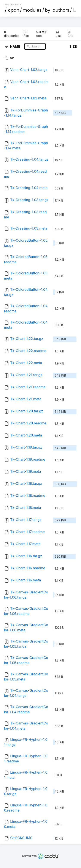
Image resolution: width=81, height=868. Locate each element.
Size (73, 46)
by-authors (57, 10)
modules (32, 10)
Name (16, 46)
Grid (70, 34)
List (58, 34)
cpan (14, 10)
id (75, 10)
